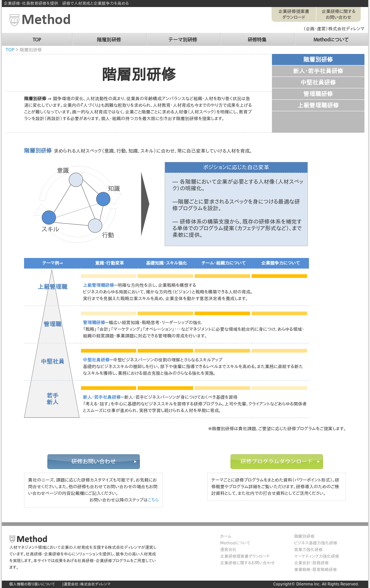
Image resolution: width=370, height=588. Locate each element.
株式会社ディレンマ (95, 584)
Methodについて (331, 36)
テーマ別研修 (183, 36)
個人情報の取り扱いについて (32, 584)
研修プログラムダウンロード (277, 462)
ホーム (226, 536)
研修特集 (257, 36)
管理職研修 (318, 94)
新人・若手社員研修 (318, 71)
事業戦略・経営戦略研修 (316, 570)
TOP (37, 36)
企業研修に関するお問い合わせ (339, 14)
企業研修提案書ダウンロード (294, 14)
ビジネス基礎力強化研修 (316, 543)
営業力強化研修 (308, 550)
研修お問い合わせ (94, 462)
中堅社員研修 (318, 83)
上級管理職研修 (318, 106)
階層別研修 (109, 36)
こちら (153, 500)
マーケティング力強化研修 (317, 556)
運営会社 (228, 550)
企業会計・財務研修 (312, 563)
